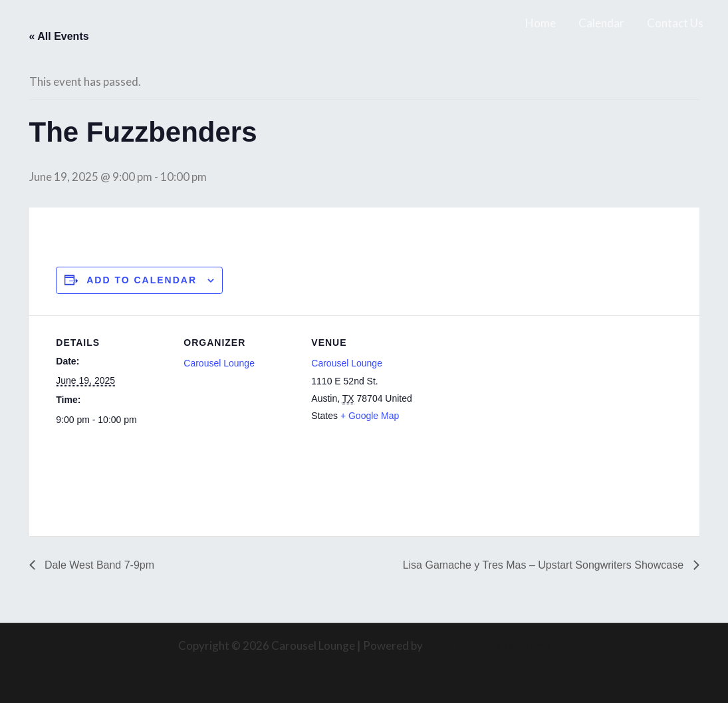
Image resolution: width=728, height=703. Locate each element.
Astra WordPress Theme (488, 645)
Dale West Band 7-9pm (98, 565)
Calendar (601, 23)
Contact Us (675, 23)
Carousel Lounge (219, 363)
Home (541, 23)
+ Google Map (370, 416)
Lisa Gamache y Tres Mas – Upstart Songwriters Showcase (545, 565)
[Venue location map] (509, 407)
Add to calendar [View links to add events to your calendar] (142, 280)
